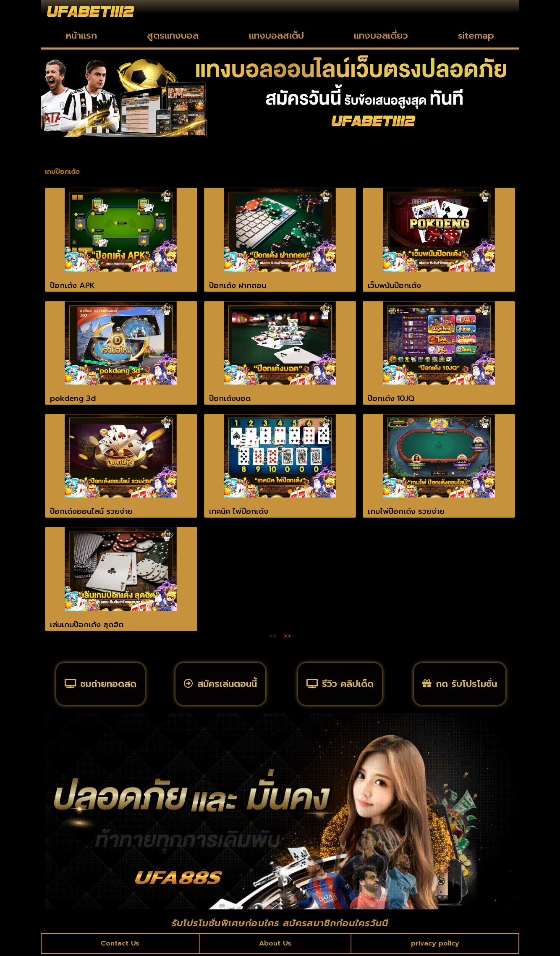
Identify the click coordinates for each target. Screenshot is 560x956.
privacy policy (435, 945)
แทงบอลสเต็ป (276, 35)
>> (287, 636)
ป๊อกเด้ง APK (72, 285)
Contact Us (120, 945)
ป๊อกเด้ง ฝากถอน (238, 285)
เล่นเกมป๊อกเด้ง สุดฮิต (87, 625)
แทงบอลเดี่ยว (381, 35)
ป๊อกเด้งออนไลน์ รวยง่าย (91, 511)
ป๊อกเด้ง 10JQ (391, 398)
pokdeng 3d (73, 398)
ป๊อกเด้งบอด (230, 398)
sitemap (476, 35)
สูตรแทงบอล (173, 35)
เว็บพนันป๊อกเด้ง (394, 285)
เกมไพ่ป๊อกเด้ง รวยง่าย (406, 511)
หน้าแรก (81, 35)
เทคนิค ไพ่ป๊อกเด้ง (239, 511)
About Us (275, 945)
